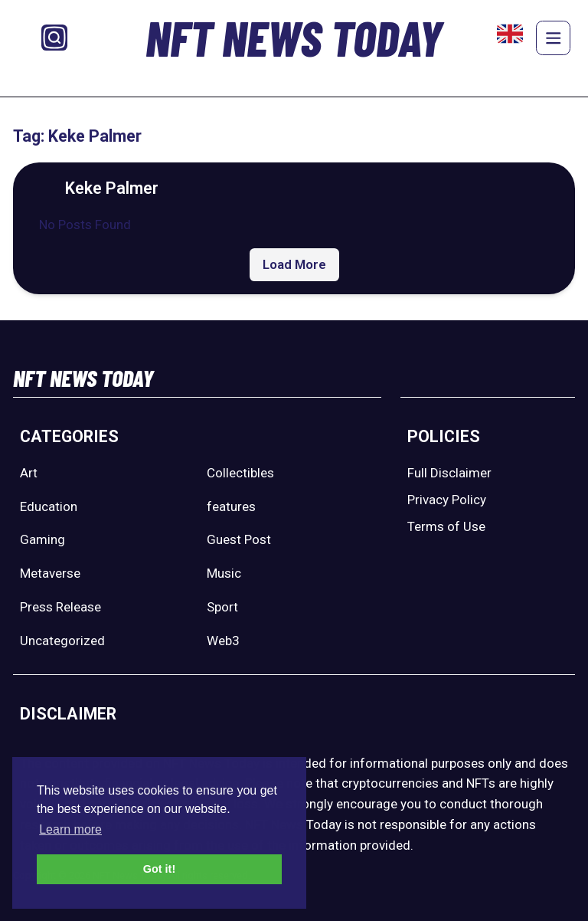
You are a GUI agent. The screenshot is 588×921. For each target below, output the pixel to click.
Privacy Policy (447, 500)
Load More (294, 264)
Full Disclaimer (449, 473)
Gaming (42, 539)
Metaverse (50, 573)
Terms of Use (446, 526)
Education (49, 506)
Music (224, 573)
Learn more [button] (70, 829)
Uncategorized (62, 641)
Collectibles (240, 473)
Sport (222, 607)
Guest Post (239, 539)
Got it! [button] (159, 869)
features (231, 506)
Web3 (223, 641)
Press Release (60, 607)
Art (29, 473)
